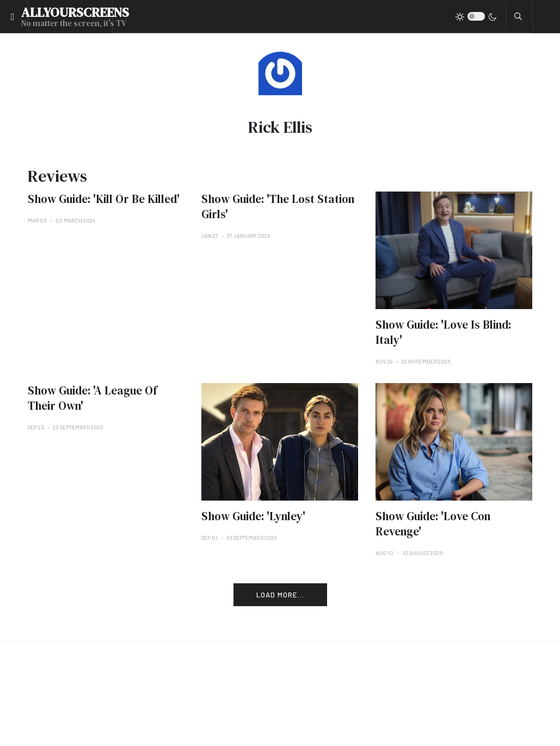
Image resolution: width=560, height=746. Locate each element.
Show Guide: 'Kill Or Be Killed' (104, 199)
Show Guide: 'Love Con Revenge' (433, 524)
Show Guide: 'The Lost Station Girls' (278, 206)
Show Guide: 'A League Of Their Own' (93, 398)
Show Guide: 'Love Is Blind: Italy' (443, 332)
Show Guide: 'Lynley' (253, 516)
